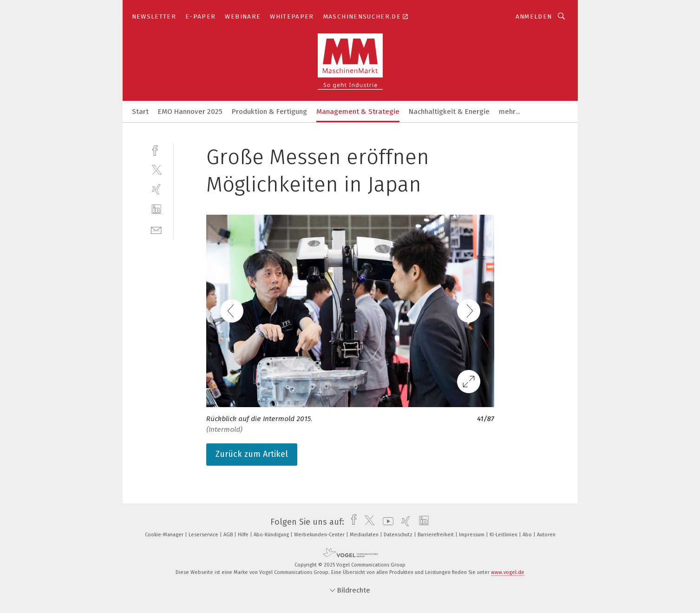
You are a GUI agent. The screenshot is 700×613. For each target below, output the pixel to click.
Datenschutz (399, 535)
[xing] (156, 189)
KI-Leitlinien (504, 535)
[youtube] (386, 522)
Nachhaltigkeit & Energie (449, 112)
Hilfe (244, 535)
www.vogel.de (508, 572)
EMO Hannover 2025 (190, 112)
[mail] (156, 229)
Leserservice (204, 535)
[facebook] (156, 149)
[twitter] (156, 169)
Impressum (472, 535)
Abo (528, 535)
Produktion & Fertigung (269, 112)
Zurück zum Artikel (252, 454)
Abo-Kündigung (272, 535)
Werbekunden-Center (320, 535)
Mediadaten (365, 535)
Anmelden (534, 16)
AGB (229, 535)
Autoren (546, 535)
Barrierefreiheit (436, 535)
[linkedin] (156, 209)
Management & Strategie (358, 112)
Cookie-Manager (165, 535)
